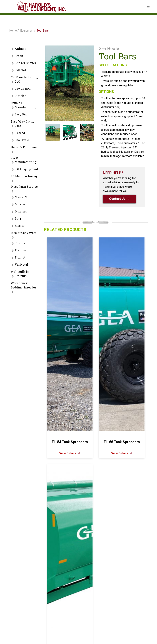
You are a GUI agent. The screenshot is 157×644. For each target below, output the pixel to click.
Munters (21, 211)
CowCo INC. (23, 89)
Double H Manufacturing (24, 105)
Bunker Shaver (25, 63)
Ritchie (20, 243)
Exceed (20, 133)
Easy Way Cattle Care (23, 124)
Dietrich (21, 96)
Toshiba (20, 250)
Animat (20, 49)
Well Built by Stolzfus (20, 274)
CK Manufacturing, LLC (24, 79)
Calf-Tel (20, 70)
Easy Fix (21, 114)
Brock (19, 56)
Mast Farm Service (24, 187)
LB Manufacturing (24, 176)
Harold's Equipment (25, 147)
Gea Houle (22, 140)
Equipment (27, 31)
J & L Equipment (26, 169)
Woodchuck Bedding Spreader (23, 285)
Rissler (20, 226)
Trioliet (20, 257)
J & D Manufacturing (24, 160)
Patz (18, 218)
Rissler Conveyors (23, 233)
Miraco (20, 204)
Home (13, 31)
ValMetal (21, 264)
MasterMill (23, 197)
